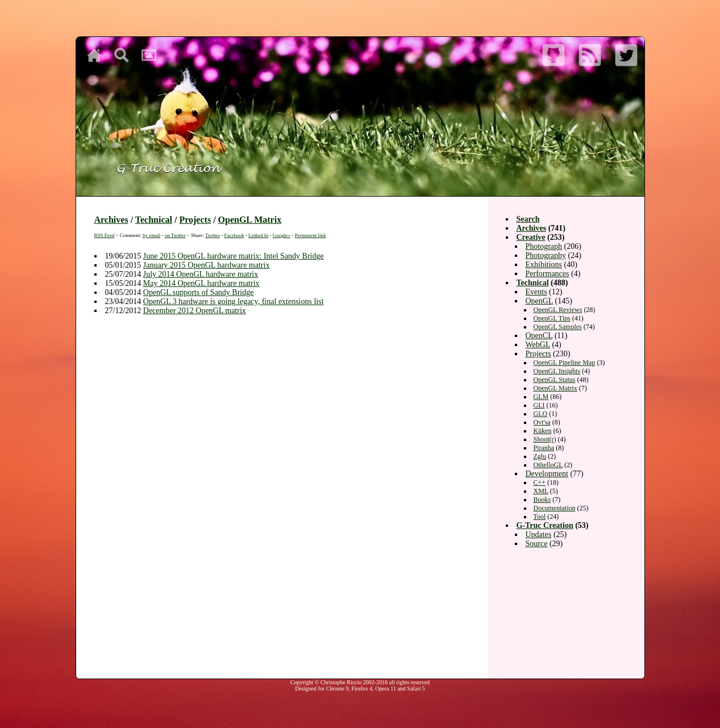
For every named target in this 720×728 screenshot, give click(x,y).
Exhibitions (544, 265)
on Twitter (175, 235)
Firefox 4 (362, 689)
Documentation (555, 508)
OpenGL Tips (552, 318)
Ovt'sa (542, 422)
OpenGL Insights (557, 371)
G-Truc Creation (545, 525)
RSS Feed (105, 235)
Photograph (544, 246)
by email (151, 235)
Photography (546, 255)
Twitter (213, 235)
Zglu (540, 456)
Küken (543, 431)
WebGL (538, 345)
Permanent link (311, 235)
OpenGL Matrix (250, 220)
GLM (541, 397)
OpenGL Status (555, 380)
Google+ (282, 235)
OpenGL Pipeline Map (565, 363)
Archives (111, 220)
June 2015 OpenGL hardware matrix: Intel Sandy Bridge (234, 256)
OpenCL (539, 336)
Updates (539, 534)
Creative (531, 237)
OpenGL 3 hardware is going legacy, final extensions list (234, 301)
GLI (539, 405)
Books (542, 500)
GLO (541, 414)
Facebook (234, 235)
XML (541, 491)
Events (536, 292)
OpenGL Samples (558, 327)
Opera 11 (386, 689)
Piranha (544, 448)
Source (537, 544)
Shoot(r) (545, 439)
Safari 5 (416, 689)
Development (547, 474)
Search (528, 219)
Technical (154, 220)
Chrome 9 (338, 689)
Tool (540, 517)
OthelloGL (548, 465)
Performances (548, 274)
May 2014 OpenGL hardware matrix (201, 283)
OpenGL (539, 301)
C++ (540, 482)
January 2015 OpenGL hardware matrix (207, 265)
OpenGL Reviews (558, 310)
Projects (195, 220)
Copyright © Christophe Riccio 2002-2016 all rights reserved (360, 682)
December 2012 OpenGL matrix (195, 311)
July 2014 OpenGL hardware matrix (201, 274)
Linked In (258, 235)
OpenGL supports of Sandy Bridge (199, 292)
